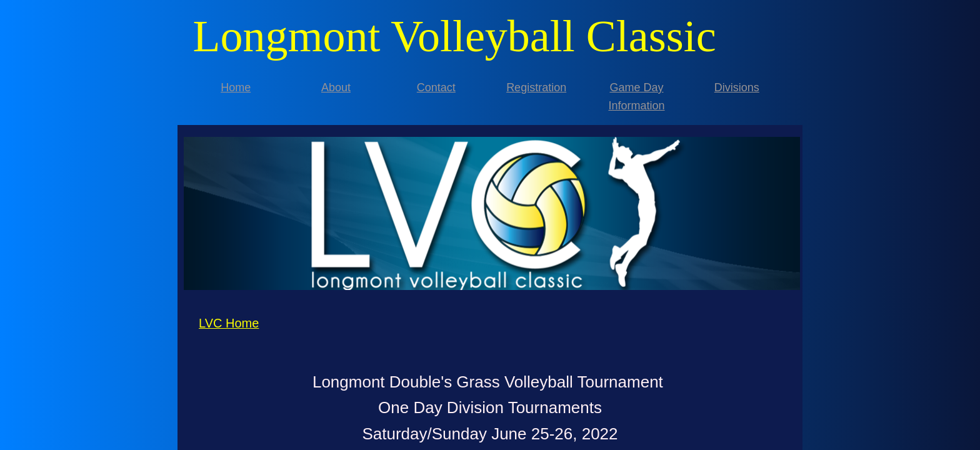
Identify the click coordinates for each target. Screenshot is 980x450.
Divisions (737, 87)
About (336, 87)
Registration (536, 87)
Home (236, 87)
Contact (436, 87)
